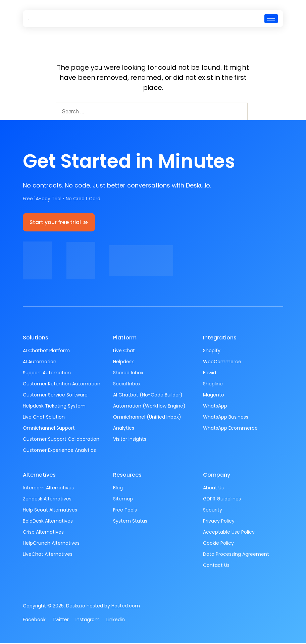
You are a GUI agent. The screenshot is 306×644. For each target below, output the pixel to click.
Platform (125, 338)
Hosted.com (126, 606)
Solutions (36, 338)
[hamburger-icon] (271, 19)
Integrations (220, 338)
